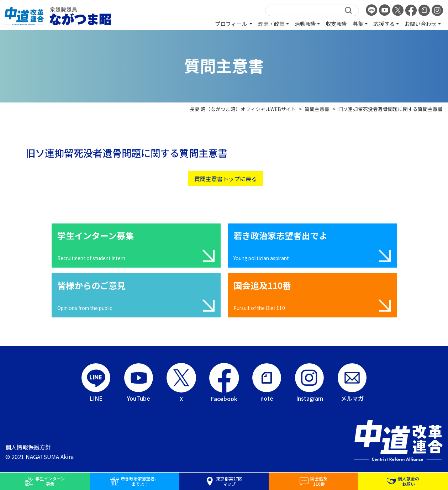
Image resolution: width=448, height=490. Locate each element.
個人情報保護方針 (28, 447)
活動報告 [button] (305, 23)
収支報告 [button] (336, 23)
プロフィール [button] (231, 23)
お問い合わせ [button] (421, 23)
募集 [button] (358, 23)
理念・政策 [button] (271, 23)
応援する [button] (384, 23)
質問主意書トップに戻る (226, 179)
